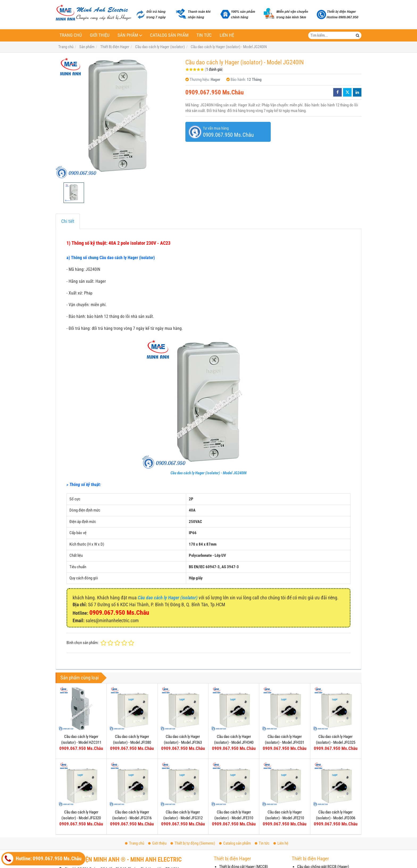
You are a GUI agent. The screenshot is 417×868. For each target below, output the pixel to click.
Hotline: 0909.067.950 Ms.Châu (42, 859)
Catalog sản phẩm (169, 35)
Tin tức (204, 35)
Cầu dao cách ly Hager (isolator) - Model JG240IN (208, 473)
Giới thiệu (100, 35)
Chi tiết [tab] (68, 221)
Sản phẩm (128, 35)
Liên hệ (227, 35)
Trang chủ (71, 35)
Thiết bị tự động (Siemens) (193, 843)
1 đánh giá (214, 69)
